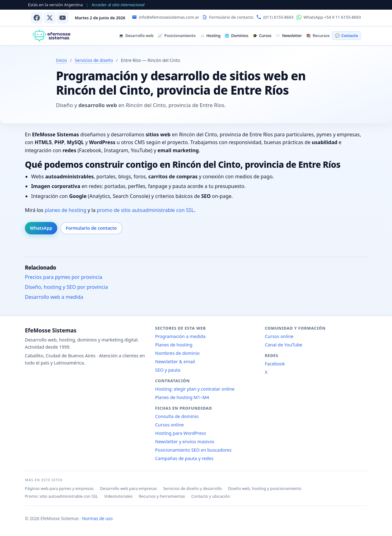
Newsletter (289, 36)
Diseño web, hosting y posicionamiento (265, 488)
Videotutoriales (118, 496)
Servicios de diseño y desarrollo (192, 488)
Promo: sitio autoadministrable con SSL (61, 496)
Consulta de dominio (177, 416)
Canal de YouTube (283, 345)
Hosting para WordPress (181, 433)
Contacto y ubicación (211, 496)
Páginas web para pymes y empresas (59, 488)
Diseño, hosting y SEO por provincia (66, 287)
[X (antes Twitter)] (50, 18)
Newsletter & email (175, 362)
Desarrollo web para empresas (128, 488)
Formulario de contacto (91, 228)
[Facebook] (37, 18)
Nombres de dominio (177, 353)
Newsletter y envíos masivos (185, 442)
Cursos (262, 36)
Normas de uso (97, 518)
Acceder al (118, 5)
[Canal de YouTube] (63, 18)
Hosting (210, 36)
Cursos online (170, 425)
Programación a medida (180, 336)
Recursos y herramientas (162, 496)
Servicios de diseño (94, 60)
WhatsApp (41, 228)
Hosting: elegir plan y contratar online (195, 389)
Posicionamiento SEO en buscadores (194, 450)
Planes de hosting (174, 345)
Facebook (275, 364)
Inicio (61, 60)
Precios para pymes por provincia (64, 277)
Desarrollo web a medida (54, 297)
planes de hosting (66, 210)
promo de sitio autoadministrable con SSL (145, 210)
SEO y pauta (168, 370)
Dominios (236, 36)
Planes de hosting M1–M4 (182, 397)
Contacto (347, 36)
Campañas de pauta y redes (184, 458)
